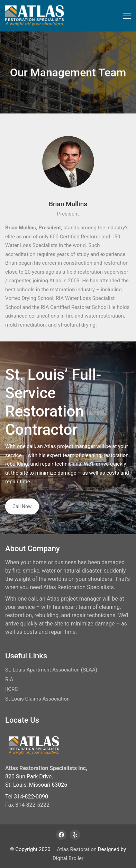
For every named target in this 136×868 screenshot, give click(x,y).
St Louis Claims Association (37, 699)
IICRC (12, 689)
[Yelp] (75, 835)
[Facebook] (61, 835)
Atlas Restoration (77, 849)
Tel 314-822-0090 (27, 797)
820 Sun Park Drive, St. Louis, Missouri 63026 (36, 781)
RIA (9, 679)
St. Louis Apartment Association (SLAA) (51, 670)
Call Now (22, 506)
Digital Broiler (68, 858)
